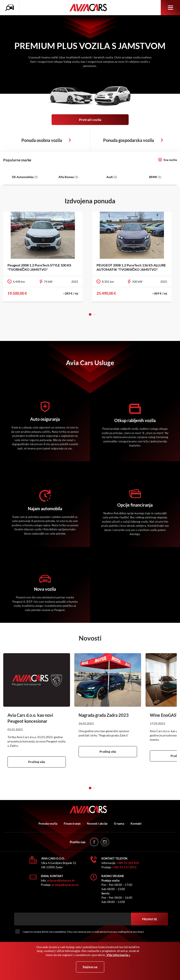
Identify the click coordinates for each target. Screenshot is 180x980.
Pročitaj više (37, 762)
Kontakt (136, 823)
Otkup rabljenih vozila (135, 420)
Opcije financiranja (135, 505)
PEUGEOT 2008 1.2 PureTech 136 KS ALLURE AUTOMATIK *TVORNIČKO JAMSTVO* (131, 267)
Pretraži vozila (90, 120)
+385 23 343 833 (128, 863)
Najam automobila (45, 509)
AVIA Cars (90, 8)
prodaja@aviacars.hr (65, 885)
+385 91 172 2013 (124, 867)
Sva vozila (170, 160)
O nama (119, 823)
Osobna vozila (70, 140)
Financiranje (72, 823)
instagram (105, 842)
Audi (112, 177)
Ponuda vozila (48, 823)
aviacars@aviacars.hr (61, 880)
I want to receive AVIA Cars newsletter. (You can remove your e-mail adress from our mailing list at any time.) (83, 932)
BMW (155, 177)
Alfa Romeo (68, 177)
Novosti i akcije (97, 823)
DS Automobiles (25, 177)
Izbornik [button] (170, 8)
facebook (94, 842)
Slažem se (90, 967)
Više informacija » (118, 955)
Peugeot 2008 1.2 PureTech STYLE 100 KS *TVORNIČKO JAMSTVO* (39, 267)
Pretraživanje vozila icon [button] (11, 8)
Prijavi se (150, 919)
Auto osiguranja (45, 419)
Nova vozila (45, 589)
